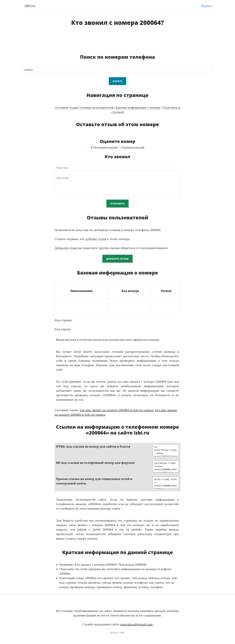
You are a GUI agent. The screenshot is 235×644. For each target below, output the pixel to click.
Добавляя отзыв (66, 248)
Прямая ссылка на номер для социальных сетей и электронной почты (94, 481)
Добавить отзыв (117, 259)
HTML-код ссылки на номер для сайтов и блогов (93, 446)
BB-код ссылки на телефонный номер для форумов (95, 463)
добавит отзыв (96, 239)
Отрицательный (131, 147)
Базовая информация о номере (138, 108)
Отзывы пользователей (97, 108)
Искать (117, 81)
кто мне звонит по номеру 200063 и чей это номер (117, 410)
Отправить (117, 204)
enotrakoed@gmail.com (136, 624)
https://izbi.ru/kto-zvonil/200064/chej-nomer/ (165, 483)
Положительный (104, 147)
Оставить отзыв (66, 108)
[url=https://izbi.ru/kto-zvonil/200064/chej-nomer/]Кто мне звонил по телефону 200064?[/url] (165, 466)
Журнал (207, 6)
